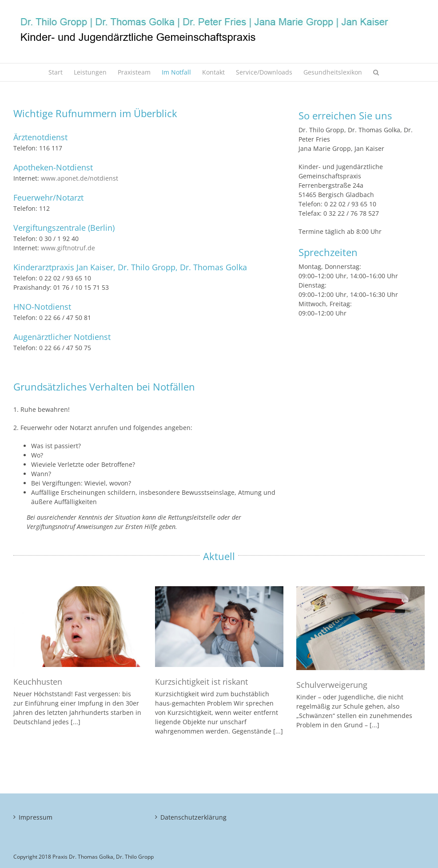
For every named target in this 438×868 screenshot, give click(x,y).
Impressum (36, 817)
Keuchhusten (38, 682)
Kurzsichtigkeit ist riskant (201, 682)
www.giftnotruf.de (68, 248)
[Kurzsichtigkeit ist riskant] (219, 627)
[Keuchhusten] (78, 627)
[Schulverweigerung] (360, 628)
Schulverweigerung (332, 685)
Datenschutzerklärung (193, 817)
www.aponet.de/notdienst (80, 178)
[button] (376, 72)
